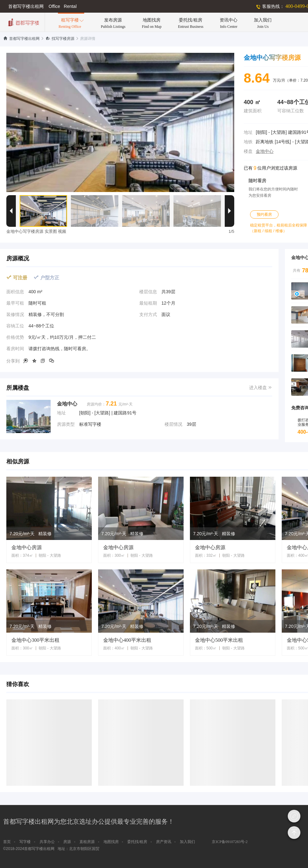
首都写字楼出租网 (21, 39)
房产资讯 (164, 842)
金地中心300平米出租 (35, 640)
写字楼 (25, 842)
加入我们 (187, 842)
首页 (7, 842)
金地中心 (265, 151)
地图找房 (111, 842)
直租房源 (87, 842)
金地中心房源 (27, 547)
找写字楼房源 (60, 39)
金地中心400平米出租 (127, 640)
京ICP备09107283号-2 (230, 842)
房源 (67, 842)
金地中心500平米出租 (219, 640)
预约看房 (264, 214)
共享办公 (47, 842)
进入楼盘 (261, 388)
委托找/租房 (137, 842)
